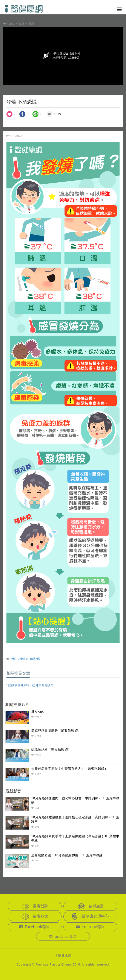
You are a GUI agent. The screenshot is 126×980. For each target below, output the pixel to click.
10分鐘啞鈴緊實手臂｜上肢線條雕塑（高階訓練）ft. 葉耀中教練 (75, 838)
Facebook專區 (35, 927)
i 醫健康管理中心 (90, 917)
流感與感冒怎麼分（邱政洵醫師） (56, 730)
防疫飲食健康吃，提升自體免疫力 (30, 685)
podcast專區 (63, 936)
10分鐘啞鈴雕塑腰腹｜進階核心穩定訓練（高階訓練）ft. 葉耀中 (75, 819)
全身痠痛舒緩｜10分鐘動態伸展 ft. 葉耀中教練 (67, 855)
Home (10, 24)
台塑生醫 (90, 906)
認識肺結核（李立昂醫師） (51, 749)
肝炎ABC (38, 711)
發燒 (13, 659)
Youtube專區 (90, 927)
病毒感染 (23, 659)
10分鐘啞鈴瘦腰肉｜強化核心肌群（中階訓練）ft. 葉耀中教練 (75, 800)
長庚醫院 (35, 906)
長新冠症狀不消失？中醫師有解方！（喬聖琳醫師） (70, 768)
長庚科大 (35, 917)
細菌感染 (35, 659)
